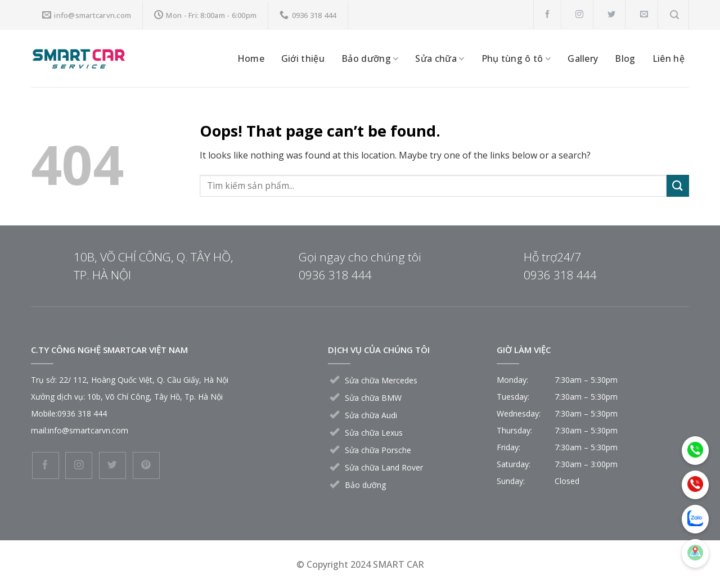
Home (251, 58)
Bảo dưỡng (370, 58)
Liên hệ (669, 58)
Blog (625, 58)
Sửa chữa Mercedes (381, 380)
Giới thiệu (303, 58)
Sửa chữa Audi (371, 415)
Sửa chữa (440, 58)
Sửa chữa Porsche (378, 450)
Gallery (583, 58)
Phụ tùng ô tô (516, 58)
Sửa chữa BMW (373, 398)
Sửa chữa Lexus (374, 433)
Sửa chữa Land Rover (384, 467)
